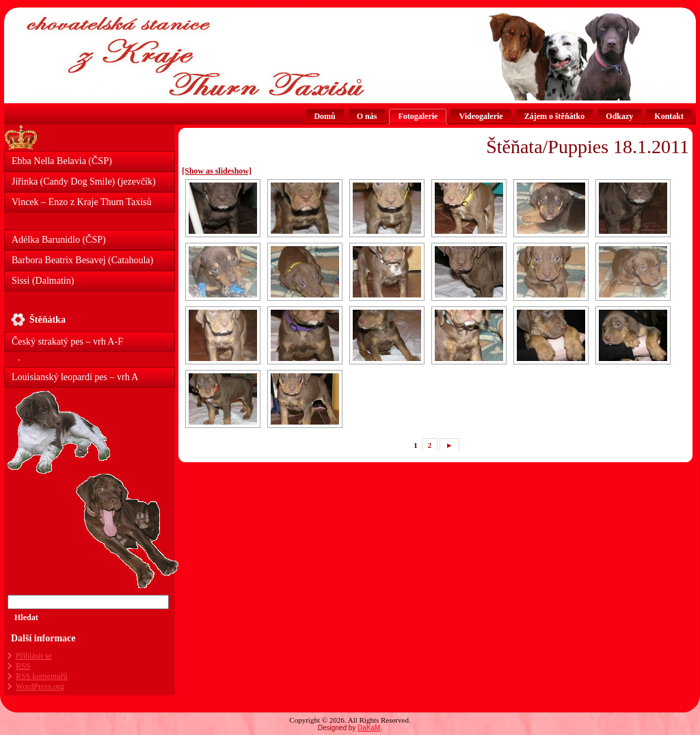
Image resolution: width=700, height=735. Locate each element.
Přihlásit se (34, 656)
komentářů (42, 676)
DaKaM (369, 728)
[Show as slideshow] (217, 171)
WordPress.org (40, 686)
